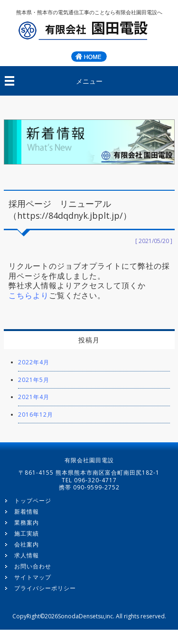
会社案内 (27, 544)
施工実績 (27, 533)
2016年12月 (36, 415)
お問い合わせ (33, 566)
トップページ (33, 501)
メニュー (89, 81)
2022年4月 (34, 362)
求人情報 (27, 555)
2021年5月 (34, 380)
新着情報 (27, 512)
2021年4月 (34, 397)
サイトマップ (33, 577)
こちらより (29, 295)
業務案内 (27, 522)
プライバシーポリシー (45, 588)
